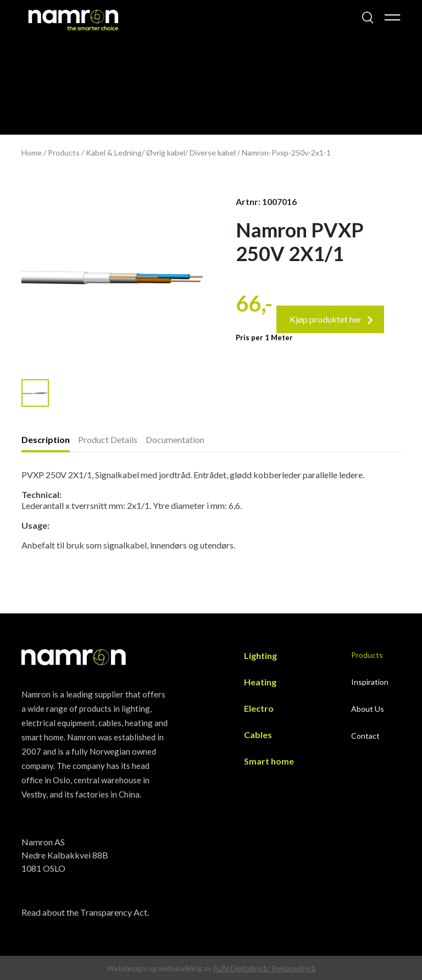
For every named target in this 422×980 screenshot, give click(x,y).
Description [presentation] (46, 439)
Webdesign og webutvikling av (160, 968)
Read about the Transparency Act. (85, 912)
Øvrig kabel (166, 153)
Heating (260, 682)
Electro (259, 708)
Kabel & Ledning (114, 153)
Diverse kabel (213, 153)
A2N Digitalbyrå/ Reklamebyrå (264, 968)
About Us (368, 709)
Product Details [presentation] (108, 439)
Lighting (260, 655)
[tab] (50, 441)
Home (32, 153)
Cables (258, 735)
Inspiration (370, 682)
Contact (365, 736)
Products (64, 153)
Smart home (269, 761)
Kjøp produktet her (331, 319)
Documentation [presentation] (175, 439)
